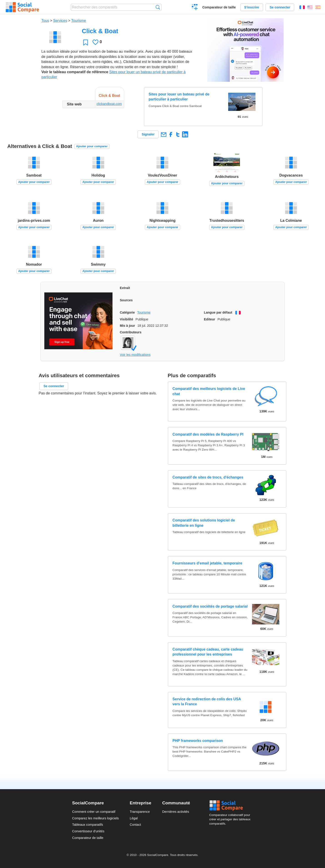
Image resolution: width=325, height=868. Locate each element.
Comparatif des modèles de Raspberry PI (208, 434)
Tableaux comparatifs (87, 825)
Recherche (158, 7)
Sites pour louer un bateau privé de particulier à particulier (179, 97)
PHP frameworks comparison (198, 741)
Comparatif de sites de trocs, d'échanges (208, 477)
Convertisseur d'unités (88, 831)
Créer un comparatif (195, 8)
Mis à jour (127, 326)
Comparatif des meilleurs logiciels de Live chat (209, 391)
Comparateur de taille (219, 7)
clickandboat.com (109, 104)
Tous (45, 21)
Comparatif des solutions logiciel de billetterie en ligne (204, 523)
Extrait (125, 288)
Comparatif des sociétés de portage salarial (210, 606)
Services (60, 21)
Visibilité (126, 319)
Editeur (210, 319)
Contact (135, 825)
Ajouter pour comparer (92, 146)
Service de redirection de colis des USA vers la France (207, 702)
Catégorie (127, 312)
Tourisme (79, 21)
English (310, 7)
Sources (126, 300)
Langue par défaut (218, 312)
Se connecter (280, 7)
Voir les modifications (135, 355)
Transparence (140, 812)
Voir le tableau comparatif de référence (75, 72)
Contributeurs (131, 332)
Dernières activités (176, 812)
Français (302, 7)
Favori (86, 42)
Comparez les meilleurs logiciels (95, 818)
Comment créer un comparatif (94, 812)
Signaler (148, 134)
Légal (134, 818)
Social (231, 806)
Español (318, 7)
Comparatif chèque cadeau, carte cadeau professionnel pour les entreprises (208, 652)
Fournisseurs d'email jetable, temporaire (207, 563)
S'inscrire (252, 7)
